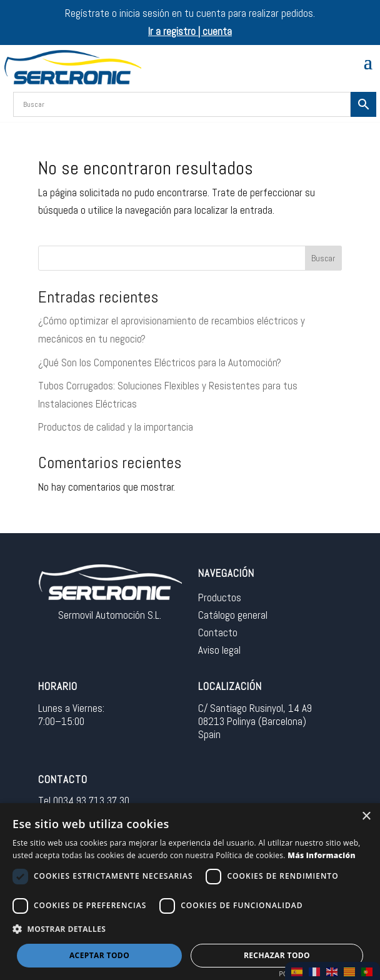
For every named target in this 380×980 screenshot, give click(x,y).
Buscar (323, 258)
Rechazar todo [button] (277, 955)
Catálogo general (233, 615)
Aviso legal (219, 650)
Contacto (218, 632)
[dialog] (190, 892)
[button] (190, 930)
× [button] (366, 817)
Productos (220, 597)
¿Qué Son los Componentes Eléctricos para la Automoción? (160, 362)
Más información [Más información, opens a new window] (322, 855)
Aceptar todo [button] (99, 955)
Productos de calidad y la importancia (116, 427)
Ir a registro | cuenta (190, 31)
